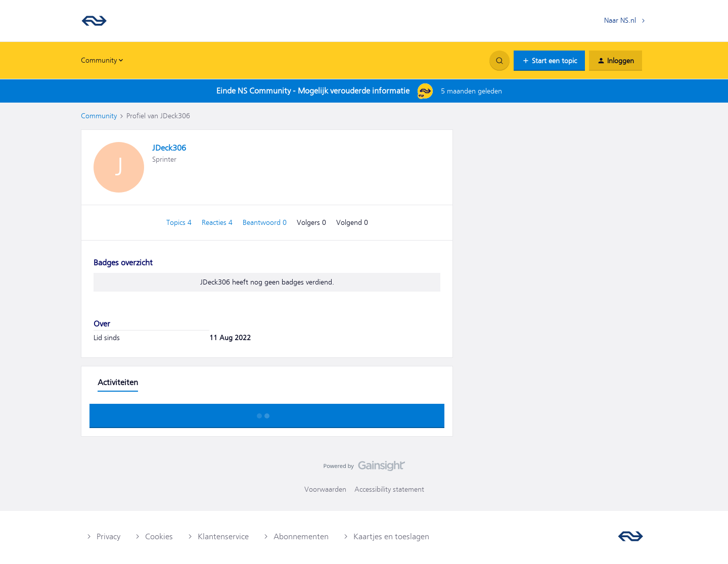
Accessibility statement (389, 489)
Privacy (108, 537)
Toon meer (267, 413)
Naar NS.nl (620, 20)
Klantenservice (223, 537)
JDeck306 (169, 148)
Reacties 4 (218, 222)
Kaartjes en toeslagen (391, 537)
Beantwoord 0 (266, 222)
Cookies (159, 537)
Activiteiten (118, 383)
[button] (549, 61)
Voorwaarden (325, 489)
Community (99, 116)
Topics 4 (180, 222)
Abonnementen (301, 537)
